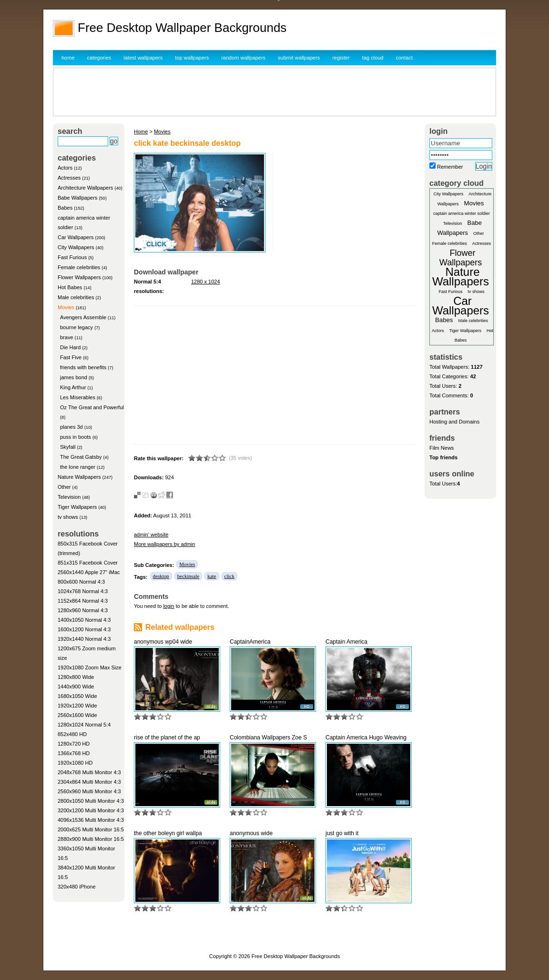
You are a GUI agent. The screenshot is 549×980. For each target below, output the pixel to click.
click (229, 576)
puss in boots (76, 437)
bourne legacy (76, 327)
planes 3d (71, 427)
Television (69, 497)
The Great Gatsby (81, 457)
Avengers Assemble (83, 317)
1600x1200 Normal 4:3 (84, 629)
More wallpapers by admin (164, 544)
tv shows (68, 517)
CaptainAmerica (250, 642)
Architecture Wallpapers (85, 188)
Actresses (69, 178)
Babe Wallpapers (77, 198)
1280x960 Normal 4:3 (83, 610)
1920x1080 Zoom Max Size (90, 667)
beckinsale (188, 576)
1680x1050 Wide (77, 696)
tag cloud (373, 58)
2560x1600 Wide (77, 715)
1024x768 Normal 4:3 (83, 591)
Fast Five (71, 357)
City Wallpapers (76, 247)
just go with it (342, 833)
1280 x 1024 (206, 282)
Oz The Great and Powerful (92, 407)
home (68, 58)
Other (64, 487)
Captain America (346, 642)
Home (141, 131)
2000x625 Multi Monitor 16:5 (91, 829)
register (341, 58)
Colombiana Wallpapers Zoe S (268, 738)
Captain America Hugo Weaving (366, 738)
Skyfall (68, 447)
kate (212, 576)
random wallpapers (243, 58)
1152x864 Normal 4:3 (83, 601)
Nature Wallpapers (79, 477)
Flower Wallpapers (79, 277)
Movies (66, 307)
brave (67, 337)
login (168, 606)
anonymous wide (251, 833)
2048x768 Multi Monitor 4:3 (89, 772)
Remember (450, 167)
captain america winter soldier (462, 213)
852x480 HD (72, 734)
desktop (161, 576)
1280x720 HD (74, 744)
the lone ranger (78, 467)
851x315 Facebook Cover (88, 563)
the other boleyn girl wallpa (168, 833)
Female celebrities (79, 267)
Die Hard (70, 347)
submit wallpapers (299, 58)
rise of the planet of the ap (167, 738)
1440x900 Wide (76, 687)
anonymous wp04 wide (163, 642)
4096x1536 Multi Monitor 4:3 (91, 820)
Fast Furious (72, 257)
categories (99, 58)
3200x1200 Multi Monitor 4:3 (91, 810)
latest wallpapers (143, 58)
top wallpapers (192, 58)
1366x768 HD (74, 753)
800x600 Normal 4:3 (81, 582)
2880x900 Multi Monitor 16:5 (91, 839)
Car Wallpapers (76, 237)
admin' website (151, 535)
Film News (442, 448)
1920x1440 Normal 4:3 (84, 639)
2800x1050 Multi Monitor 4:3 (91, 801)
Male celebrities (76, 297)
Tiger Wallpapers (77, 507)
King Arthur (73, 387)
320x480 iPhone (77, 887)
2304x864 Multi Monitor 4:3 (89, 782)
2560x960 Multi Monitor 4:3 (89, 791)
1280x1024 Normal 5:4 (84, 725)
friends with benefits (83, 367)
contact (404, 58)
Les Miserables (78, 397)
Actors (65, 168)
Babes (65, 208)
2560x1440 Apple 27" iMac (89, 572)
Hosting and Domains (454, 422)
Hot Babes (70, 287)
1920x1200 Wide (77, 706)
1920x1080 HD (75, 763)
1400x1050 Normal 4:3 (84, 620)
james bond (74, 377)
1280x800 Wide (76, 677)
